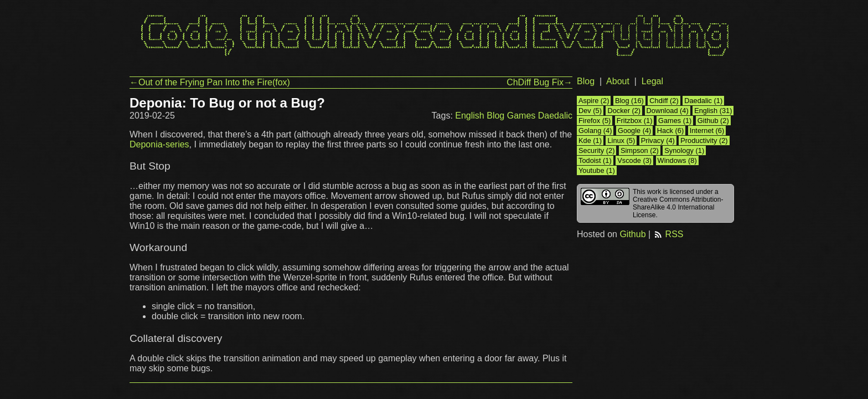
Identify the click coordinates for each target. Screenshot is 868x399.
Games (521, 116)
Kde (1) (590, 140)
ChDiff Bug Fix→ (539, 82)
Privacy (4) (658, 140)
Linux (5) (621, 140)
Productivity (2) (704, 140)
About (618, 81)
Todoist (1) (595, 160)
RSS (668, 234)
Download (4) (668, 111)
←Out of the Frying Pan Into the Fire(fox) (210, 82)
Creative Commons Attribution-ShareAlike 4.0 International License (678, 207)
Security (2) (596, 150)
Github (632, 234)
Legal (652, 81)
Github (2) (713, 121)
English (469, 116)
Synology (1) (684, 150)
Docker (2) (624, 111)
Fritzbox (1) (635, 121)
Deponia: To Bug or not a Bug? (227, 103)
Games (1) (675, 121)
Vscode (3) (634, 160)
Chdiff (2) (664, 101)
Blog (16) (629, 101)
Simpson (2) (640, 150)
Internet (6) (707, 131)
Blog (495, 116)
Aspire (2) (594, 101)
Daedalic (555, 116)
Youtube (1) (597, 170)
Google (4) (634, 131)
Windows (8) (677, 160)
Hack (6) (670, 131)
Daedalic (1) (703, 101)
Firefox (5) (595, 121)
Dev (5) (590, 111)
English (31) (713, 111)
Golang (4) (595, 131)
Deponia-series (159, 144)
